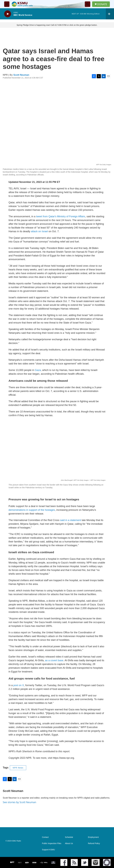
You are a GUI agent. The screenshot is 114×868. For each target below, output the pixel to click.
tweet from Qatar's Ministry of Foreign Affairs (61, 216)
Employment (93, 837)
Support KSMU (48, 850)
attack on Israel (39, 231)
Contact (45, 837)
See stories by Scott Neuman (19, 802)
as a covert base (54, 660)
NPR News (18, 768)
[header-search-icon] (88, 4)
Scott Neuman (21, 75)
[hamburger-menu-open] (7, 4)
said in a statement (71, 520)
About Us (69, 843)
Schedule (69, 837)
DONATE (102, 4)
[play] (8, 14)
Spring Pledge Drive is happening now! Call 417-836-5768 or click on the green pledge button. (57, 25)
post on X (19, 685)
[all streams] (110, 14)
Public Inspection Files (52, 843)
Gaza (38, 370)
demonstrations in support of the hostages (32, 510)
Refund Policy (94, 843)
